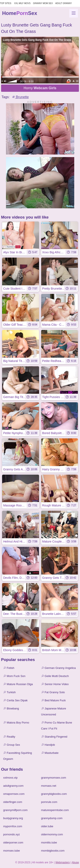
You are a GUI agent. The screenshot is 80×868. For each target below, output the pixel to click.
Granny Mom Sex (43, 3)
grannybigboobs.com (54, 794)
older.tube (47, 826)
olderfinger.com (13, 802)
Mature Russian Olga (18, 684)
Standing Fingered (54, 737)
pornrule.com (49, 802)
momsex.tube (12, 851)
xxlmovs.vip (10, 778)
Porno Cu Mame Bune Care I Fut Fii (57, 726)
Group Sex (12, 745)
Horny (40, 88)
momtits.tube (49, 842)
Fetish (9, 668)
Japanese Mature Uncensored (54, 711)
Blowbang (11, 708)
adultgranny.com (13, 786)
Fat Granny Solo (53, 692)
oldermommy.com (52, 834)
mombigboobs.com (53, 851)
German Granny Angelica (59, 668)
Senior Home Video (55, 684)
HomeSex (20, 13)
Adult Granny (63, 3)
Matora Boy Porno (16, 723)
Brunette (20, 97)
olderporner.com (13, 842)
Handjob (48, 745)
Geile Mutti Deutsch (55, 676)
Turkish (9, 692)
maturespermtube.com (55, 810)
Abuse (75, 862)
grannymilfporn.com (15, 810)
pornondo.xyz (12, 834)
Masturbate (50, 753)
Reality (9, 737)
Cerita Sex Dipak (15, 700)
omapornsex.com (14, 794)
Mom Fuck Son (14, 676)
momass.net (49, 786)
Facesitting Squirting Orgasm (17, 756)
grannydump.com (52, 818)
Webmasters (63, 862)
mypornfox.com (13, 826)
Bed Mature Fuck (54, 700)
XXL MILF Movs (22, 3)
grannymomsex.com (54, 778)
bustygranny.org (13, 818)
